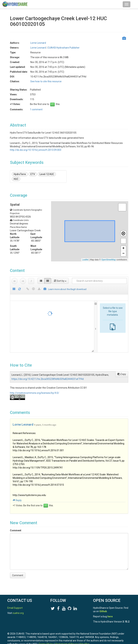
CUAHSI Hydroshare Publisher (64, 48)
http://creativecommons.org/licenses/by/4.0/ (35, 393)
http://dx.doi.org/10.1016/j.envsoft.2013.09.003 (36, 150)
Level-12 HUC (47, 174)
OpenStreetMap (109, 260)
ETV (33, 174)
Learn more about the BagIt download (67, 289)
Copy (122, 374)
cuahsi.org (18, 613)
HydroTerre (20, 174)
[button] (122, 207)
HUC (16, 179)
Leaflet (85, 260)
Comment (16, 530)
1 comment (36, 109)
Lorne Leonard (38, 43)
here (110, 616)
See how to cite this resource (46, 81)
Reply (17, 500)
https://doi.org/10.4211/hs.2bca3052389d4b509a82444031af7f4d (48, 379)
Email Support (15, 608)
